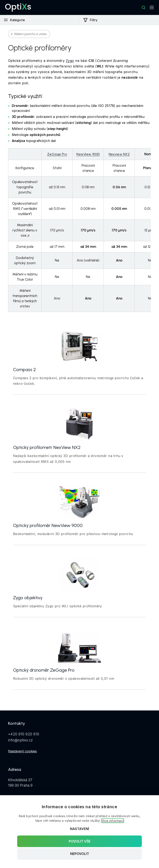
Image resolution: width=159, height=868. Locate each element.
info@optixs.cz (20, 740)
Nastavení (79, 829)
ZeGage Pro (57, 154)
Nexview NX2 (119, 154)
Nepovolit (80, 854)
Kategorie (14, 20)
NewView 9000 (88, 154)
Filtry (90, 20)
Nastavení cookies (22, 751)
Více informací (113, 821)
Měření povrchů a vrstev (30, 34)
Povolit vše (80, 841)
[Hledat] (143, 7)
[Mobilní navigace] (152, 7)
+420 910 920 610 (24, 734)
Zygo (70, 61)
